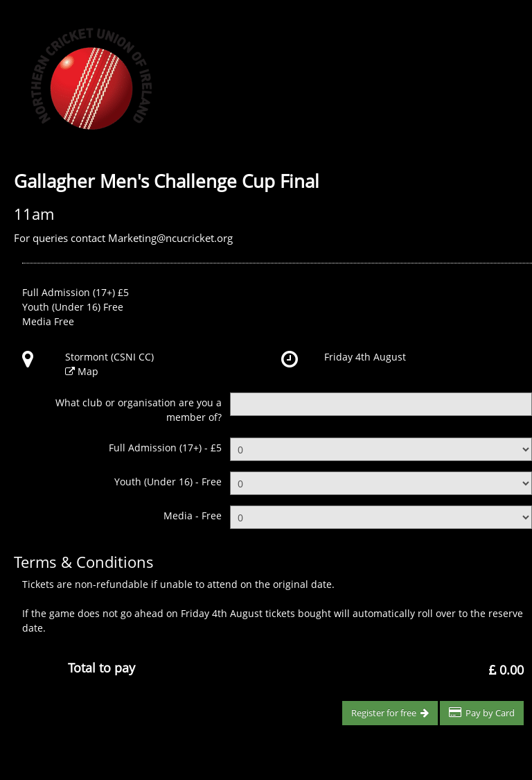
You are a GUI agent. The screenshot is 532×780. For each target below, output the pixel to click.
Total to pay (101, 668)
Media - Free (193, 515)
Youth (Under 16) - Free (168, 482)
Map (88, 371)
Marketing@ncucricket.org (170, 238)
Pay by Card (482, 713)
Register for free (390, 713)
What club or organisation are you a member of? (139, 410)
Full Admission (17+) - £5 (165, 448)
